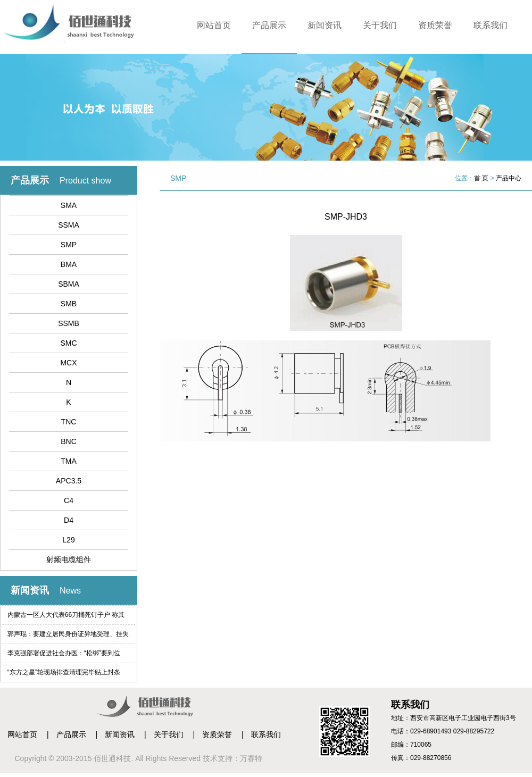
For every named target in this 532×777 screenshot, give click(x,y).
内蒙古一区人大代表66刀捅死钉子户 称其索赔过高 (66, 618)
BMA (69, 264)
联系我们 (491, 25)
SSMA (69, 225)
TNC (69, 422)
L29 (68, 540)
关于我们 (380, 25)
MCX (68, 363)
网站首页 (214, 25)
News (70, 591)
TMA (69, 461)
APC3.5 (69, 481)
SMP (69, 245)
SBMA (69, 284)
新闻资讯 (325, 25)
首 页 (481, 178)
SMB (69, 304)
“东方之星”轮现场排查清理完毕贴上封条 (64, 672)
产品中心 (509, 178)
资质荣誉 (435, 25)
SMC (68, 343)
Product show (85, 181)
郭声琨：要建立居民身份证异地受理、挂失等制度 (68, 637)
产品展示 (269, 25)
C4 (69, 500)
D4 (69, 520)
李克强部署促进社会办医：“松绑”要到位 (64, 653)
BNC (69, 441)
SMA (69, 205)
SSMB (69, 323)
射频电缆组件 (69, 559)
